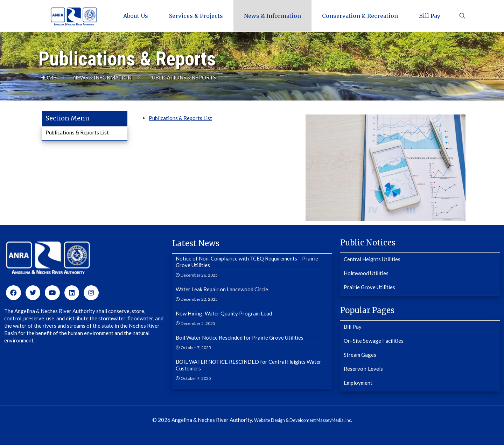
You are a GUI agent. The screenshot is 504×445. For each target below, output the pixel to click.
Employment (358, 383)
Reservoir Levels (363, 369)
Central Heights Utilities (372, 259)
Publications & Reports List (180, 118)
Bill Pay (353, 327)
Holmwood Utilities (366, 273)
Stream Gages (360, 355)
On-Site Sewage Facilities (374, 341)
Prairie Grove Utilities (369, 287)
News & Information (102, 77)
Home (48, 77)
